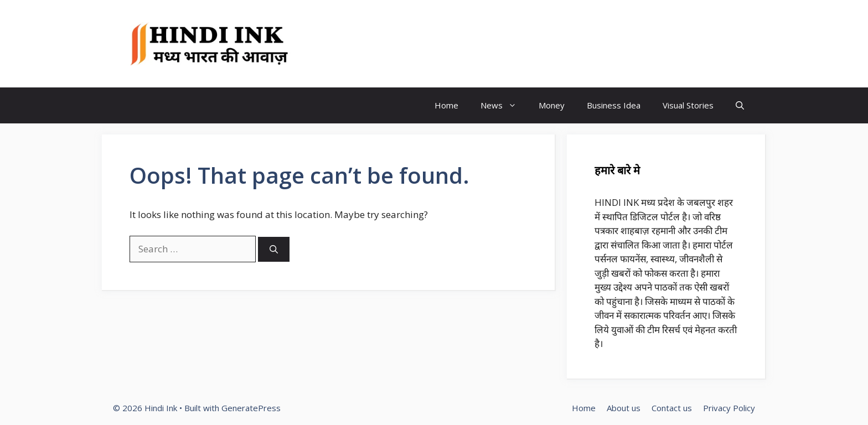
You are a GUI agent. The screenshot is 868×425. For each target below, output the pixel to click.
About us (624, 408)
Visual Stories (688, 105)
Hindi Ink (343, 44)
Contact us (672, 408)
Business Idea (614, 105)
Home (446, 105)
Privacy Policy (729, 408)
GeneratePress (251, 408)
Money (552, 105)
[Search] (274, 249)
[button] (740, 105)
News (504, 105)
